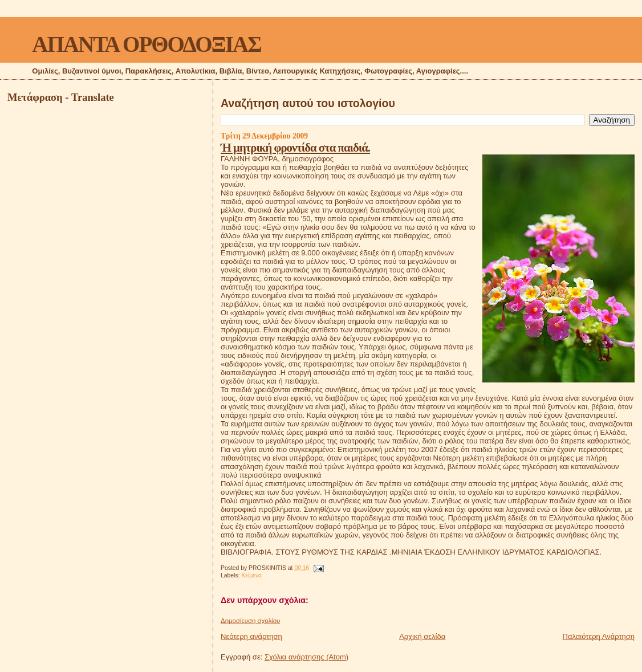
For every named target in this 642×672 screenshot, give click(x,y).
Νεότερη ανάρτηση (251, 636)
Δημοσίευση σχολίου (250, 621)
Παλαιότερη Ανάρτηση (599, 636)
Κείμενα (251, 575)
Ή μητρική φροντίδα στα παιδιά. (295, 147)
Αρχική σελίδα (422, 636)
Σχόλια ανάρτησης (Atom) (306, 657)
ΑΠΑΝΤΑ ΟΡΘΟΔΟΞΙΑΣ (146, 44)
